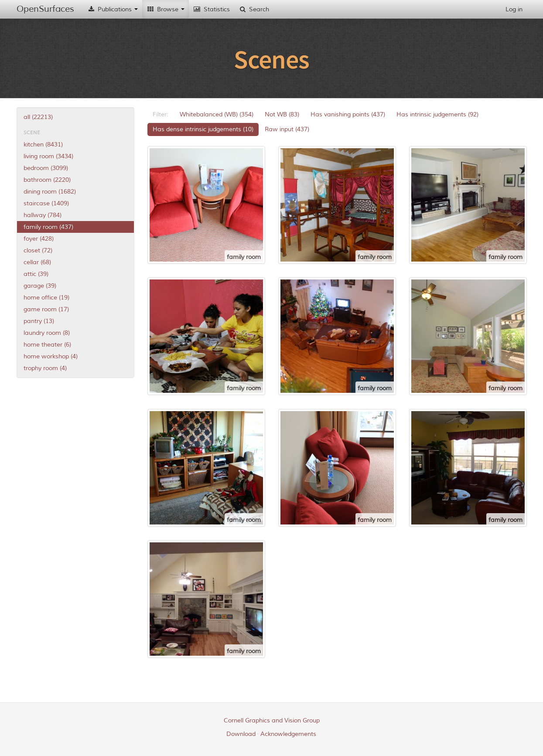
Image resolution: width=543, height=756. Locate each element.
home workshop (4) (51, 356)
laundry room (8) (47, 333)
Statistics (212, 9)
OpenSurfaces (45, 9)
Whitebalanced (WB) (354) (217, 114)
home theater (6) (47, 345)
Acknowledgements (288, 734)
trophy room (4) (45, 368)
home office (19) (46, 298)
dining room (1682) (50, 192)
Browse (166, 9)
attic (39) (36, 274)
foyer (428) (39, 239)
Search (254, 9)
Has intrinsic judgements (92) (437, 114)
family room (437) (48, 227)
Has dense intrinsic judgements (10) (203, 129)
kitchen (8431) (43, 145)
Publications (113, 9)
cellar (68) (37, 262)
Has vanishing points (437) (348, 114)
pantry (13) (39, 321)
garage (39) (40, 286)
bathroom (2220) (47, 180)
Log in (514, 9)
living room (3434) (48, 156)
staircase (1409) (46, 203)
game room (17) (46, 309)
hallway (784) (43, 215)
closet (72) (38, 250)
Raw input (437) (287, 129)
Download (241, 734)
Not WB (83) (282, 114)
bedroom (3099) (46, 168)
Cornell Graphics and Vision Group (272, 720)
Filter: (161, 114)
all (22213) (38, 117)
